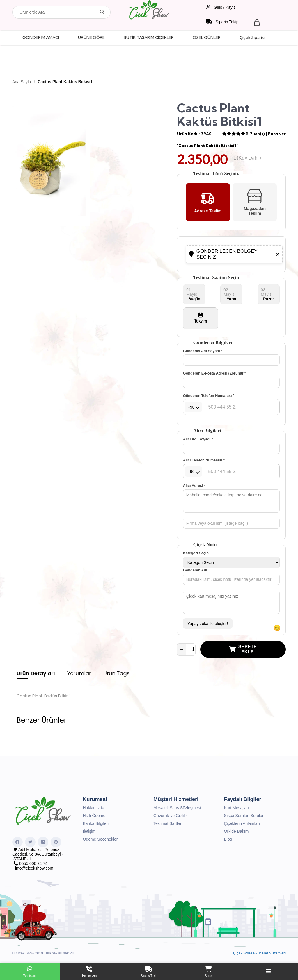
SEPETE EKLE (243, 649)
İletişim (89, 831)
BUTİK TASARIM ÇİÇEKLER (149, 37)
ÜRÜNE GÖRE (91, 37)
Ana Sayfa (22, 82)
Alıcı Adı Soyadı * (198, 439)
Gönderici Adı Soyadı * (203, 351)
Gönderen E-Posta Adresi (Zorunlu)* (214, 373)
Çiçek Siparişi (252, 37)
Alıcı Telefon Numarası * (204, 460)
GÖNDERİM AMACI (41, 37)
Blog (228, 839)
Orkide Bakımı (237, 831)
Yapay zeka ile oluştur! (208, 624)
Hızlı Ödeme (94, 816)
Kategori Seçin (196, 553)
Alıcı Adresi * (194, 486)
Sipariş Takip (222, 22)
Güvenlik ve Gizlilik (170, 816)
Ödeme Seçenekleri (101, 839)
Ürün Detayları (36, 673)
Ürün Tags (116, 673)
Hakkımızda (94, 808)
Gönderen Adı (195, 570)
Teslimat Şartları (168, 823)
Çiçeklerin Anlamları (242, 823)
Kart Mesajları (237, 808)
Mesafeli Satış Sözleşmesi (177, 808)
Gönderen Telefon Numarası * (209, 396)
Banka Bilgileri (96, 823)
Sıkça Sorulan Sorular (244, 816)
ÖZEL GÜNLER (207, 37)
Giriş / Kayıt (221, 7)
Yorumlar (79, 673)
